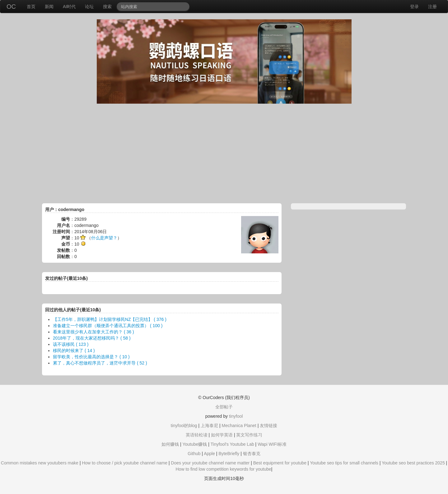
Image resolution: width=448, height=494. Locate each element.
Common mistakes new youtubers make (40, 463)
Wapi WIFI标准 (272, 444)
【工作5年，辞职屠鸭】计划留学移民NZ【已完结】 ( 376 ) (110, 319)
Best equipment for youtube (280, 463)
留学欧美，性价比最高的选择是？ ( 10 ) (91, 357)
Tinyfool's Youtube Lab (232, 444)
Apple (209, 454)
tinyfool (236, 416)
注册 (432, 7)
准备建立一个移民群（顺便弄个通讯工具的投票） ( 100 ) (108, 326)
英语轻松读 (197, 435)
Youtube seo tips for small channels (344, 463)
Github (194, 454)
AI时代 (69, 7)
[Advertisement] (224, 153)
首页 (31, 7)
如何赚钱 (170, 444)
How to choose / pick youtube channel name (125, 463)
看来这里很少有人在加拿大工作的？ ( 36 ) (93, 332)
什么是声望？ (104, 238)
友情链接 (268, 426)
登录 (414, 7)
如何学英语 (222, 435)
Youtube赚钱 (195, 444)
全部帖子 (224, 407)
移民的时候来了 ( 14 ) (74, 351)
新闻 (49, 7)
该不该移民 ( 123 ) (71, 344)
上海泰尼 (209, 426)
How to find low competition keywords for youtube (223, 469)
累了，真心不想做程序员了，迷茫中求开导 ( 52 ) (100, 363)
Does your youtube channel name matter (210, 463)
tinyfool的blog (184, 426)
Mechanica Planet (239, 426)
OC (11, 7)
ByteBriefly (229, 454)
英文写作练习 (249, 435)
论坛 (89, 7)
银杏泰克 (252, 454)
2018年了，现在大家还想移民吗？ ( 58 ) (92, 338)
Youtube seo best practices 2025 (413, 463)
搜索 (107, 7)
